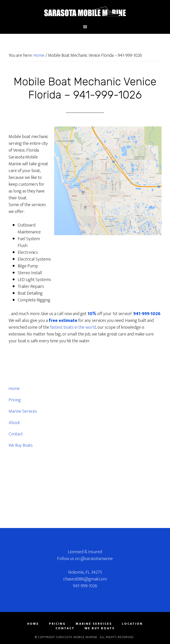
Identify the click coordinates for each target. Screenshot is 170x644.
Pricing (15, 400)
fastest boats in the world (73, 327)
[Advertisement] (43, 489)
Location (132, 624)
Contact (16, 434)
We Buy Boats (21, 445)
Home (14, 389)
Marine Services (23, 411)
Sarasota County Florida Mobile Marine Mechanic (85, 12)
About (14, 423)
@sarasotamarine (97, 559)
